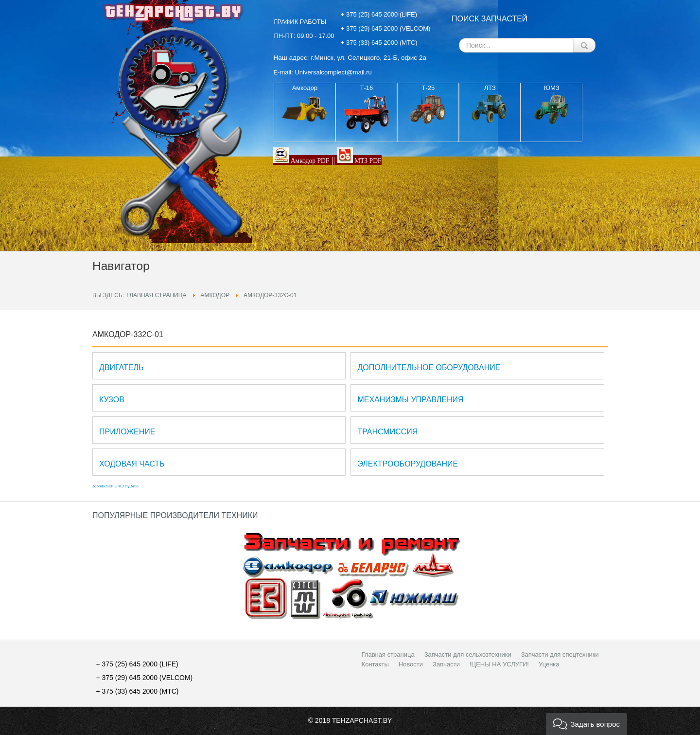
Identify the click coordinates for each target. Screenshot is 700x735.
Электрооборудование (408, 464)
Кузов (112, 400)
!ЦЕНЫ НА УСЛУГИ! (499, 664)
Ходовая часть (132, 464)
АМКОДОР (215, 295)
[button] (586, 724)
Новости (411, 664)
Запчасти (446, 664)
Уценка (549, 664)
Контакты (375, 664)
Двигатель (121, 367)
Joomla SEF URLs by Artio (115, 486)
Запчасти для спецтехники (560, 654)
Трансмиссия (387, 432)
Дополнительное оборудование (429, 367)
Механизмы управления (410, 400)
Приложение (127, 432)
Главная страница (156, 295)
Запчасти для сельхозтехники (468, 654)
